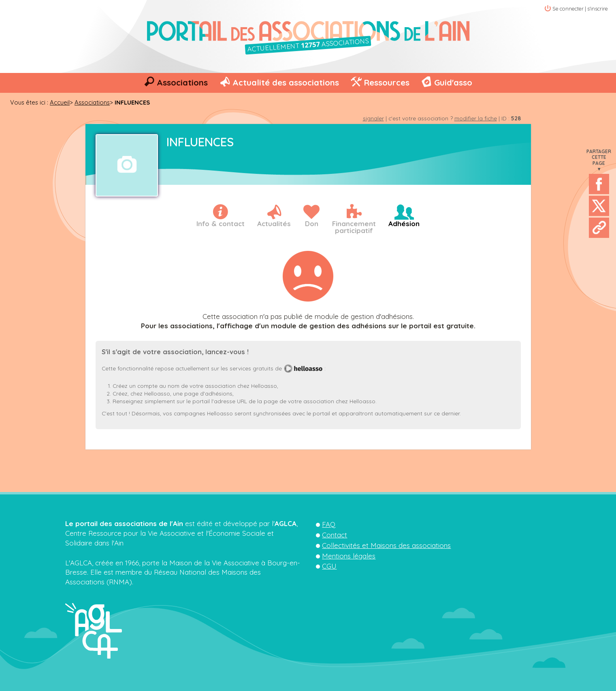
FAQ (329, 524)
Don (312, 224)
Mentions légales (349, 556)
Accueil (60, 102)
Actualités (274, 224)
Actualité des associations (286, 82)
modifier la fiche (476, 118)
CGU (329, 566)
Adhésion (404, 224)
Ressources (387, 82)
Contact (335, 535)
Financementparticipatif (354, 227)
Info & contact (221, 224)
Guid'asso (453, 82)
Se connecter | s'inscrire (580, 9)
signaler (373, 118)
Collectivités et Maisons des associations (386, 545)
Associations (182, 82)
